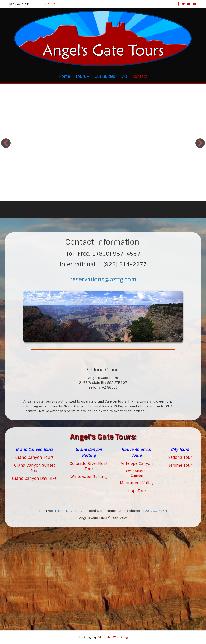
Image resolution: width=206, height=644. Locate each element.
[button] (6, 143)
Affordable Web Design (114, 637)
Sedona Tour (180, 457)
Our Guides (105, 76)
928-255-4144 (155, 511)
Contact (140, 76)
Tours (81, 76)
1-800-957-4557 (43, 4)
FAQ (124, 76)
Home (64, 76)
